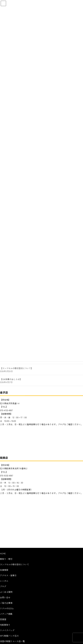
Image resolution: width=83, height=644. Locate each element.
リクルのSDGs (7, 608)
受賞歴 (3, 619)
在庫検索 (4, 570)
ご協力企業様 (6, 603)
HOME (3, 553)
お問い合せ (5, 597)
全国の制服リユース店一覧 (12, 641)
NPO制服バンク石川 (9, 636)
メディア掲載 (6, 614)
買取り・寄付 (6, 559)
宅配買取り (5, 625)
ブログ (3, 586)
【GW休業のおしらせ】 (11, 379)
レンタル (4, 581)
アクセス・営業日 (8, 575)
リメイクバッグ (7, 630)
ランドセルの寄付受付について (14, 564)
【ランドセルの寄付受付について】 (17, 368)
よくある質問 (6, 592)
